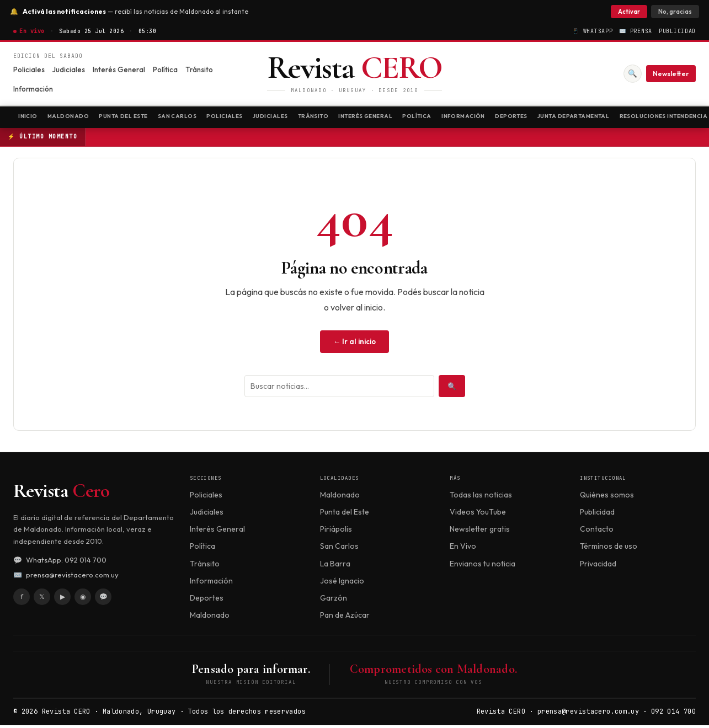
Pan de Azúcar (345, 618)
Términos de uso (609, 549)
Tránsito (199, 69)
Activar (626, 12)
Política (165, 69)
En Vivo (463, 549)
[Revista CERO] (355, 73)
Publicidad (677, 31)
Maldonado (78, 118)
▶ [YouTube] (63, 599)
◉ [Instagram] (83, 599)
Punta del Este (143, 118)
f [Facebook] (22, 599)
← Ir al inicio (354, 344)
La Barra (335, 566)
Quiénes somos (607, 497)
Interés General (119, 69)
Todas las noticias (481, 497)
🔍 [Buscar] (632, 74)
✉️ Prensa (636, 31)
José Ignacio (342, 584)
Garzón (334, 601)
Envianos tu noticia (483, 566)
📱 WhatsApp (592, 31)
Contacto (597, 532)
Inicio (31, 118)
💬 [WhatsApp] (103, 599)
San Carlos (207, 118)
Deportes (601, 118)
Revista (61, 494)
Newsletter (671, 74)
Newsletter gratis (480, 532)
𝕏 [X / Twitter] (42, 599)
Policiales (29, 69)
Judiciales (69, 69)
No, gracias (672, 12)
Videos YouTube (478, 515)
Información (33, 89)
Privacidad (598, 566)
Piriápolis (336, 532)
